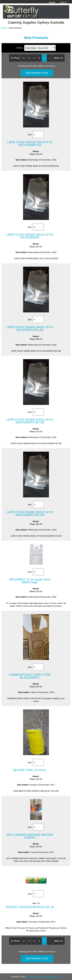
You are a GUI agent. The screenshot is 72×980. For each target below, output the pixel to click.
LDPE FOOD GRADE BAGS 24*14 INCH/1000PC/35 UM (30, 421)
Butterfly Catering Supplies (36, 977)
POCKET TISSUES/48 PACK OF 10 (30, 907)
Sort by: (20, 48)
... (50, 58)
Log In (63, 2)
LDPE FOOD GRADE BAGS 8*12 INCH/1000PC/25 (30, 144)
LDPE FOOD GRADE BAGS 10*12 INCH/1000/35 (30, 236)
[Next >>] (59, 58)
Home (52, 2)
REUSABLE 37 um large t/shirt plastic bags (30, 581)
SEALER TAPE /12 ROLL (30, 770)
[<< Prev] (15, 58)
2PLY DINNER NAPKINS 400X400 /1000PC (30, 836)
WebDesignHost (54, 977)
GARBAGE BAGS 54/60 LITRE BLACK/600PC (30, 676)
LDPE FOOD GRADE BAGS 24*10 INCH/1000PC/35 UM (30, 513)
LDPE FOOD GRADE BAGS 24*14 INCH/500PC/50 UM (30, 328)
